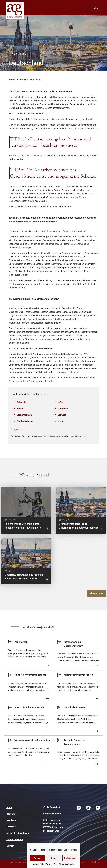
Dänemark (63, 409)
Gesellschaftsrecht (74, 707)
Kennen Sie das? (15, 839)
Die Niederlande (25, 421)
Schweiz (62, 415)
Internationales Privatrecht (30, 707)
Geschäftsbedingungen (64, 864)
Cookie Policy (39, 864)
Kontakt (10, 846)
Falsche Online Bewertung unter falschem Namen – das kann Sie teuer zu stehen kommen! (23, 528)
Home (12, 80)
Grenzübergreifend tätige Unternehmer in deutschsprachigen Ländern (79, 528)
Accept (37, 858)
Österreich (22, 402)
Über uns (11, 814)
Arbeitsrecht (21, 642)
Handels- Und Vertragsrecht (30, 675)
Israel (60, 421)
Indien (20, 409)
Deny (53, 858)
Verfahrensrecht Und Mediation (32, 740)
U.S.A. (61, 402)
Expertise (22, 80)
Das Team (11, 820)
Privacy (49, 864)
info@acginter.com (48, 436)
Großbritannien (24, 415)
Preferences (70, 858)
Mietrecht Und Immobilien (78, 675)
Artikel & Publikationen (18, 833)
